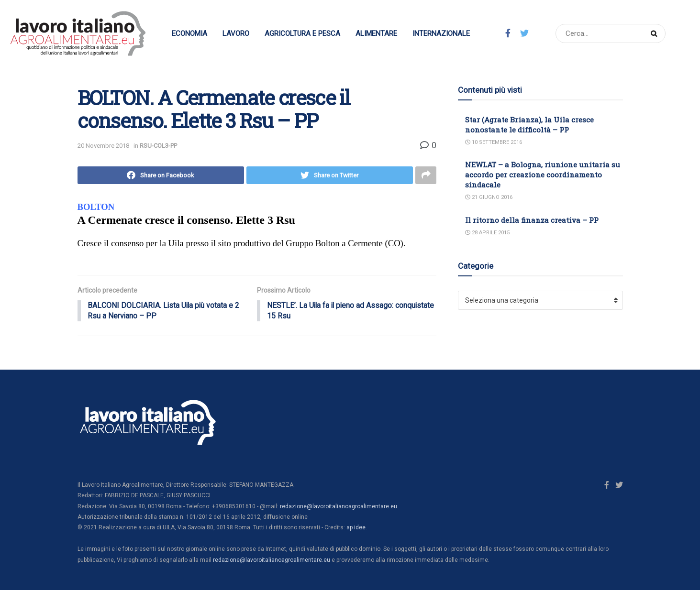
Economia (189, 33)
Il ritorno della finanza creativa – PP (532, 220)
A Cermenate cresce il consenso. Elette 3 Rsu (186, 220)
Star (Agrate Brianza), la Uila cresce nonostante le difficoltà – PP (529, 125)
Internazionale (441, 33)
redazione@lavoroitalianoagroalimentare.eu (339, 507)
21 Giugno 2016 (489, 197)
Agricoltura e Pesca (302, 33)
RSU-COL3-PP (158, 146)
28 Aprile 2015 (487, 233)
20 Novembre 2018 (103, 146)
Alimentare (376, 33)
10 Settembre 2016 (494, 142)
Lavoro (236, 33)
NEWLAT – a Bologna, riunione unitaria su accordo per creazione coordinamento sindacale (543, 175)
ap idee (356, 529)
